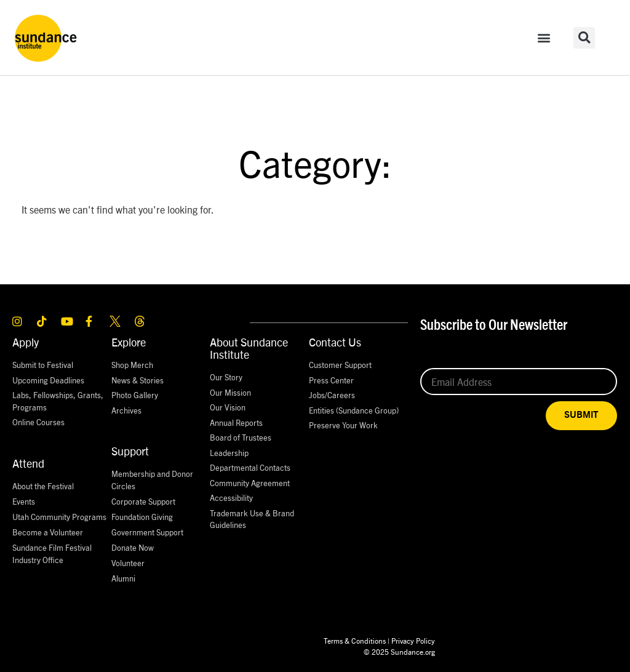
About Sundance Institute (249, 348)
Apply (26, 342)
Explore (129, 342)
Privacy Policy (413, 640)
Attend (28, 463)
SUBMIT (581, 415)
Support (130, 451)
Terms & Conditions (355, 640)
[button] (544, 38)
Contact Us (335, 342)
